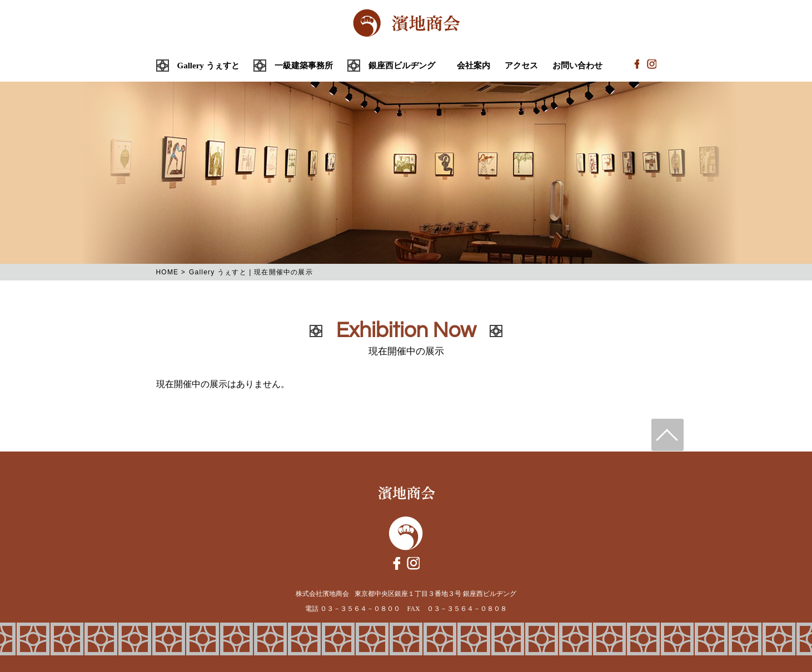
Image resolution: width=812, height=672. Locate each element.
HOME (168, 272)
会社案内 (474, 66)
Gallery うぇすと (208, 66)
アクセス (521, 66)
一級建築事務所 (304, 66)
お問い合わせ (577, 66)
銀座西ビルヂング (402, 66)
